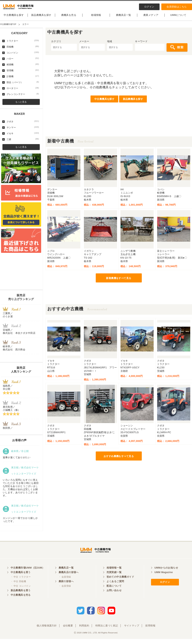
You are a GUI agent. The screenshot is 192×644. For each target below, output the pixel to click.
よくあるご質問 (115, 587)
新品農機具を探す (41, 18)
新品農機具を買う (21, 596)
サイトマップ (132, 631)
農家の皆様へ (66, 587)
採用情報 (150, 631)
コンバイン (23, 56)
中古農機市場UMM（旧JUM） (28, 574)
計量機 (23, 79)
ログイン (149, 7)
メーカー (84, 44)
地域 (110, 44)
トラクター (23, 44)
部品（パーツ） (23, 85)
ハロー (23, 62)
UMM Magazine (164, 578)
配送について (114, 592)
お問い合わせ (114, 596)
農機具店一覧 (124, 18)
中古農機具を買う (21, 578)
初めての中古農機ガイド (120, 583)
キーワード (141, 44)
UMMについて (178, 18)
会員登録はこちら (177, 7)
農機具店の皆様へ (69, 578)
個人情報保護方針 (47, 631)
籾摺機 (23, 67)
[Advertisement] (119, 132)
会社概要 (68, 631)
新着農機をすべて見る (119, 281)
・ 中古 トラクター (21, 583)
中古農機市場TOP (9, 27)
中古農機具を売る (21, 601)
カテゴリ (56, 44)
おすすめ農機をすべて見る (119, 459)
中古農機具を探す (14, 18)
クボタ (23, 124)
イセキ (23, 136)
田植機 (23, 50)
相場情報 (96, 18)
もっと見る (21, 105)
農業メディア (151, 18)
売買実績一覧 (114, 578)
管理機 (23, 73)
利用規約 (84, 631)
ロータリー (23, 91)
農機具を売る (69, 18)
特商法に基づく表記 (107, 631)
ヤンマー (23, 130)
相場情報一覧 (114, 574)
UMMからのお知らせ (166, 574)
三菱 (23, 142)
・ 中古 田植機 (18, 587)
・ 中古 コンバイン (21, 592)
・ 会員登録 (65, 583)
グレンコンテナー (23, 97)
